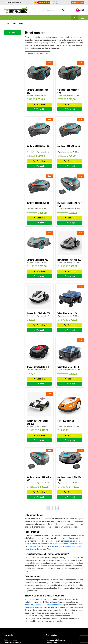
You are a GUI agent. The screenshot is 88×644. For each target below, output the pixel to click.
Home (7, 23)
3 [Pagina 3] (54, 508)
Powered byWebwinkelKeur (55, 3)
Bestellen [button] (39, 105)
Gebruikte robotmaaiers (37, 54)
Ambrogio (32, 546)
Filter (13, 33)
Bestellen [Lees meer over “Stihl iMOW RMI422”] (70, 436)
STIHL (39, 546)
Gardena (55, 546)
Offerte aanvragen (77, 3)
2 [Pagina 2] (51, 508)
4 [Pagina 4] (57, 508)
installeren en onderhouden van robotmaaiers (43, 605)
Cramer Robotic (65, 546)
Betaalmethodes (10, 640)
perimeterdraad (77, 563)
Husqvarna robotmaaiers (55, 640)
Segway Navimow (37, 549)
